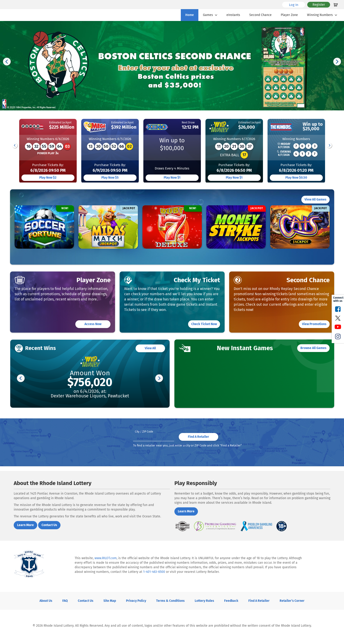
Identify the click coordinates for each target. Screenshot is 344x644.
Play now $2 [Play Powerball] (48, 178)
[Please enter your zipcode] (154, 435)
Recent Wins (41, 348)
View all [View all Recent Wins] (150, 348)
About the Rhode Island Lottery (53, 483)
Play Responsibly (196, 483)
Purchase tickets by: (48, 168)
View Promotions (314, 324)
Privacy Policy (136, 601)
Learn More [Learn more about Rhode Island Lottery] (25, 525)
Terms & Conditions (170, 601)
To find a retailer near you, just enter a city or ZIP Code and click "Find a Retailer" (187, 445)
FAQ (65, 601)
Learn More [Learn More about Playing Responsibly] (186, 511)
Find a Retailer (259, 601)
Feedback (231, 601)
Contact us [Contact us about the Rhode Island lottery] (49, 525)
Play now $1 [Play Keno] (172, 178)
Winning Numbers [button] (323, 15)
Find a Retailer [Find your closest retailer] (198, 437)
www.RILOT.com (106, 558)
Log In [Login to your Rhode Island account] (297, 5)
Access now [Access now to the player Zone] (93, 324)
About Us (46, 601)
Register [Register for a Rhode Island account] (319, 5)
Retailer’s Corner (292, 601)
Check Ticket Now (204, 324)
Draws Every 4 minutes (172, 168)
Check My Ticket (197, 280)
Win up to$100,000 (172, 144)
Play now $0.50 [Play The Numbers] (296, 178)
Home (190, 15)
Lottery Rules (204, 601)
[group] (48, 151)
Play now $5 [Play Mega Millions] (110, 178)
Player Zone (289, 15)
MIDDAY (284, 146)
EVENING (284, 153)
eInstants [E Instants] (233, 15)
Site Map (110, 601)
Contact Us (86, 601)
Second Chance (260, 15)
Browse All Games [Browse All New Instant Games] (313, 348)
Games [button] (211, 15)
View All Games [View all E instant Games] (315, 199)
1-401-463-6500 (154, 572)
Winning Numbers (48, 139)
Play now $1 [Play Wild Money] (234, 178)
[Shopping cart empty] (336, 5)
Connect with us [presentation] (338, 299)
